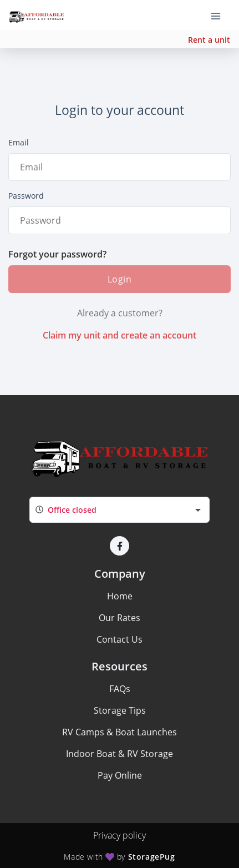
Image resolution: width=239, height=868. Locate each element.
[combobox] (119, 510)
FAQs (120, 689)
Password (26, 196)
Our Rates (119, 618)
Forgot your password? (57, 254)
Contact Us (119, 639)
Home (120, 596)
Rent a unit (209, 40)
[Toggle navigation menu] (220, 16)
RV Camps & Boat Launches (119, 732)
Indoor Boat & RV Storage (119, 754)
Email (19, 142)
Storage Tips (120, 710)
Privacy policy (119, 835)
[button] (119, 546)
